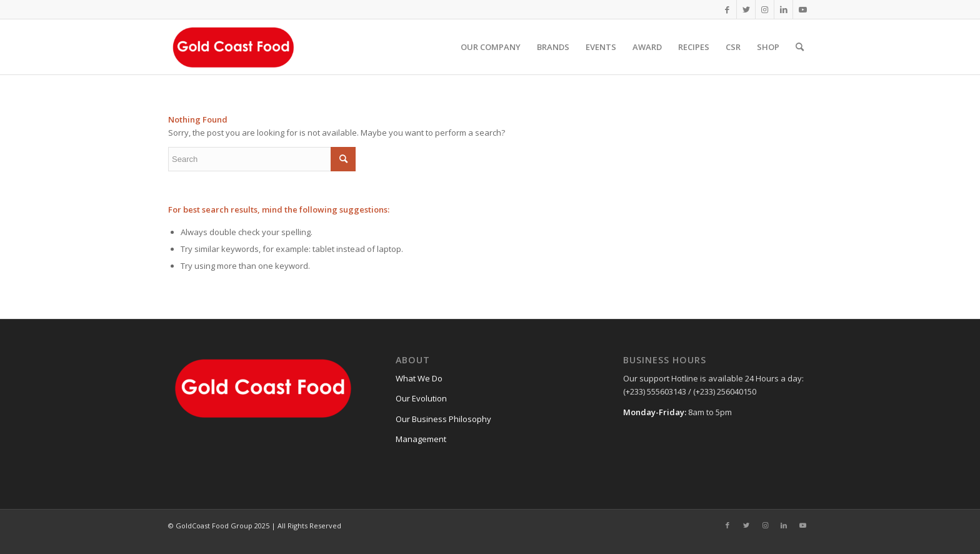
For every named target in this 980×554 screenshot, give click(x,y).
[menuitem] (491, 47)
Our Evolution (421, 398)
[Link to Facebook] (727, 9)
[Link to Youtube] (802, 9)
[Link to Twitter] (746, 9)
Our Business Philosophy (443, 419)
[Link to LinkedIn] (783, 9)
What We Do (419, 378)
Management (421, 439)
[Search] (800, 47)
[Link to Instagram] (765, 9)
